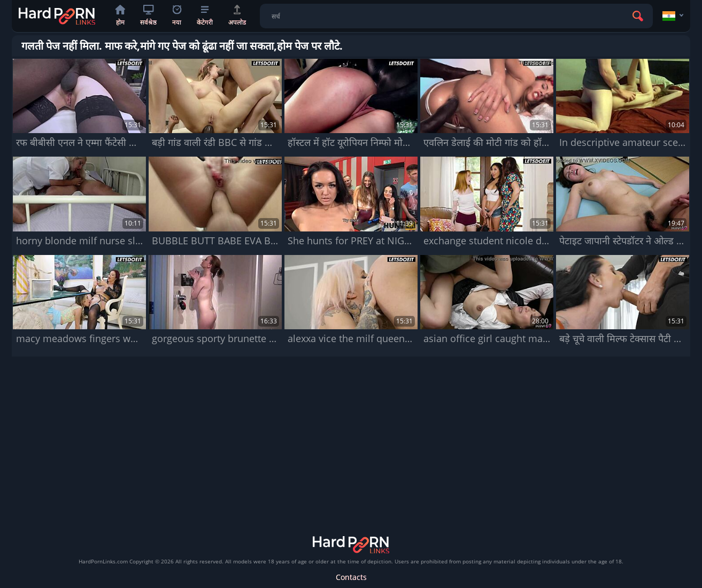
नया (177, 16)
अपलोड (237, 16)
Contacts (351, 577)
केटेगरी (205, 16)
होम (120, 16)
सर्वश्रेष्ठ (148, 16)
